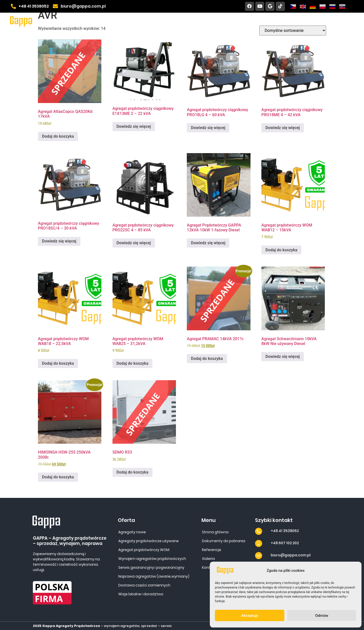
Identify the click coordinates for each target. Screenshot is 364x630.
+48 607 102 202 (285, 543)
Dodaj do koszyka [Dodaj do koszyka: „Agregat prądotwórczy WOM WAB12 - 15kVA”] (281, 250)
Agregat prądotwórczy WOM (144, 550)
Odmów (322, 616)
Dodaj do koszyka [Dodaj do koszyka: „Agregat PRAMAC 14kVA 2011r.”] (207, 359)
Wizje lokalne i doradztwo (141, 594)
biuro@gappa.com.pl (291, 555)
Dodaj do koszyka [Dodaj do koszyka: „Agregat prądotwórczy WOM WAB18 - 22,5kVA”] (58, 363)
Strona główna (215, 532)
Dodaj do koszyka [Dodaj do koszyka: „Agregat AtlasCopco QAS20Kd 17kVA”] (58, 136)
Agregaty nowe (132, 532)
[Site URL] (21, 21)
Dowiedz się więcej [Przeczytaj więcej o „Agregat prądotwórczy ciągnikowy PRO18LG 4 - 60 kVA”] (208, 128)
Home (131, 21)
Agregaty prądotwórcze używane (149, 541)
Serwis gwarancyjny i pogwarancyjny (151, 567)
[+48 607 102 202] (259, 543)
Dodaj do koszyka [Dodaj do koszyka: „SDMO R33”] (132, 472)
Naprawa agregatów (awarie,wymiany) (154, 576)
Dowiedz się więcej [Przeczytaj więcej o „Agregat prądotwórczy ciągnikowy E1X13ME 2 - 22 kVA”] (134, 126)
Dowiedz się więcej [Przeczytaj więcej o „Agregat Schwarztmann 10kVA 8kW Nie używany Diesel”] (283, 357)
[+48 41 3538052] (259, 531)
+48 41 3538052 (285, 531)
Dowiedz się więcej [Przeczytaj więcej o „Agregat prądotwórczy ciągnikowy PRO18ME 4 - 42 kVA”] (283, 128)
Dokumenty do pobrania (245, 21)
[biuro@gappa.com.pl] (259, 556)
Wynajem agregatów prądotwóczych (152, 559)
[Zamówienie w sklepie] (293, 31)
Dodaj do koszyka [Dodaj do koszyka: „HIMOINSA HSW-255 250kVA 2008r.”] (58, 477)
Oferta (160, 21)
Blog (347, 21)
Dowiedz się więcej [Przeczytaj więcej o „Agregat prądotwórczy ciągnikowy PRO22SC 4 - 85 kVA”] (134, 243)
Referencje (194, 21)
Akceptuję (250, 616)
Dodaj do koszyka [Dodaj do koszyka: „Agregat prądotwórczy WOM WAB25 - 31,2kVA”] (132, 363)
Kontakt (321, 21)
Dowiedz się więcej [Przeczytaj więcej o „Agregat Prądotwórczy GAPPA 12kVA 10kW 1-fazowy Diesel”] (208, 243)
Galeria (291, 21)
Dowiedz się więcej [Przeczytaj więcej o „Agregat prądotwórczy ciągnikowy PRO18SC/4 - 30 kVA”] (59, 241)
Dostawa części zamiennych (144, 585)
